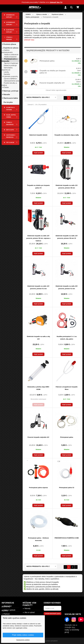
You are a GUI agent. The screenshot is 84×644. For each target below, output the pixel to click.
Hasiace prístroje (10, 65)
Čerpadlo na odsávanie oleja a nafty (67, 135)
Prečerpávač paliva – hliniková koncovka (38, 539)
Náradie (7, 95)
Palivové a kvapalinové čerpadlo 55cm (67, 388)
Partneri (7, 614)
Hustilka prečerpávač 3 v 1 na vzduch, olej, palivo (67, 338)
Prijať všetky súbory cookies (23, 635)
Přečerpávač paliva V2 (67, 488)
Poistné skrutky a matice (9, 84)
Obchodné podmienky (7, 606)
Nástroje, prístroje (11, 91)
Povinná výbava (10, 44)
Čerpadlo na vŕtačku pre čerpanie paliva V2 (38, 187)
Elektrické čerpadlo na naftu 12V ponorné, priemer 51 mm (38, 287)
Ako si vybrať (30, 612)
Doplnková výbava (11, 48)
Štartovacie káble (11, 98)
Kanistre (7, 74)
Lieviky (6, 72)
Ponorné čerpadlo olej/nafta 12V (52, 83)
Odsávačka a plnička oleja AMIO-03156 (38, 388)
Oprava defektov (10, 79)
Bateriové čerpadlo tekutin (38, 135)
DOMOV (28, 14)
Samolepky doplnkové (7, 69)
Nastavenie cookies (23, 640)
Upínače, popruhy (11, 76)
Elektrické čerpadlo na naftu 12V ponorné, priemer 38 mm (67, 187)
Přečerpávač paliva (47, 61)
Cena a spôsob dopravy (8, 610)
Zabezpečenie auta (11, 81)
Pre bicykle (8, 102)
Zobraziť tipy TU (56, 2)
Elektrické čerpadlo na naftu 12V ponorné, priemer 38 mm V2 (67, 237)
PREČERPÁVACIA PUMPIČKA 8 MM (67, 538)
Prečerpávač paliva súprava (38, 488)
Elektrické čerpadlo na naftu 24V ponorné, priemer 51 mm (67, 287)
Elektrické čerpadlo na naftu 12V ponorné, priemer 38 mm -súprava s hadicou (38, 238)
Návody (27, 608)
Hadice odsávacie (11, 55)
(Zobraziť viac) (29, 40)
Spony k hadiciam (11, 63)
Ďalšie (6, 87)
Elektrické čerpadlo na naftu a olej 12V (38, 338)
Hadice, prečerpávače (7, 51)
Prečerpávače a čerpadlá (10, 60)
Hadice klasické (10, 57)
